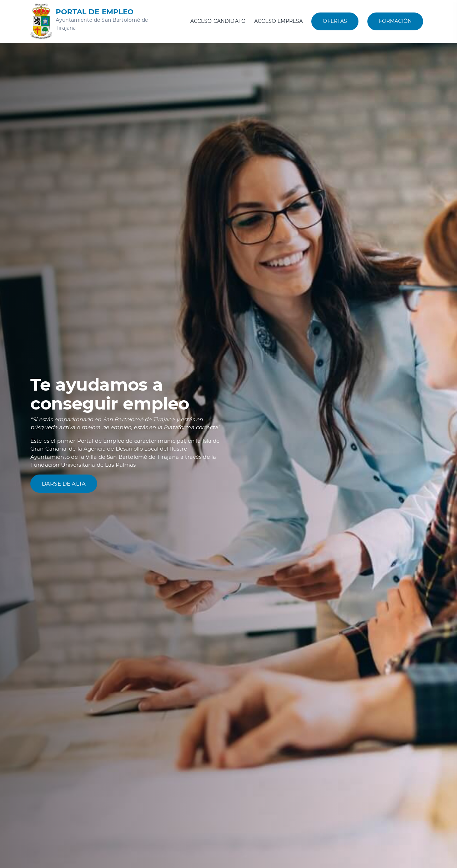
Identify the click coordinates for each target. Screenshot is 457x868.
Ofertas (335, 21)
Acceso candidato (218, 21)
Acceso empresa (278, 21)
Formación (395, 21)
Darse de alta (64, 484)
